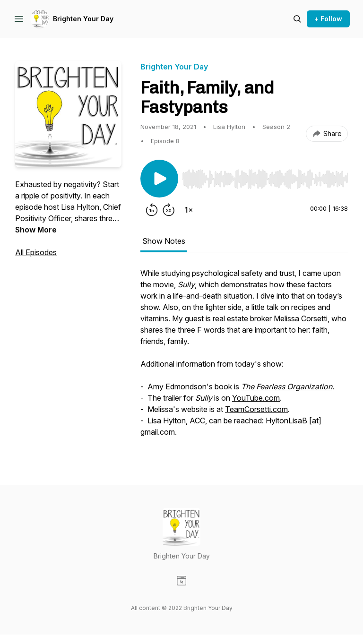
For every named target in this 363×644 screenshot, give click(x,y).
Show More (36, 230)
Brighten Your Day (83, 19)
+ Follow (328, 19)
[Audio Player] (265, 176)
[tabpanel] (244, 357)
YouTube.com (256, 398)
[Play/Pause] (159, 179)
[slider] (265, 179)
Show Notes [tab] (164, 241)
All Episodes (36, 252)
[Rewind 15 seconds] (152, 210)
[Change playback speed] (189, 210)
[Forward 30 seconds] (169, 210)
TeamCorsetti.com (256, 409)
